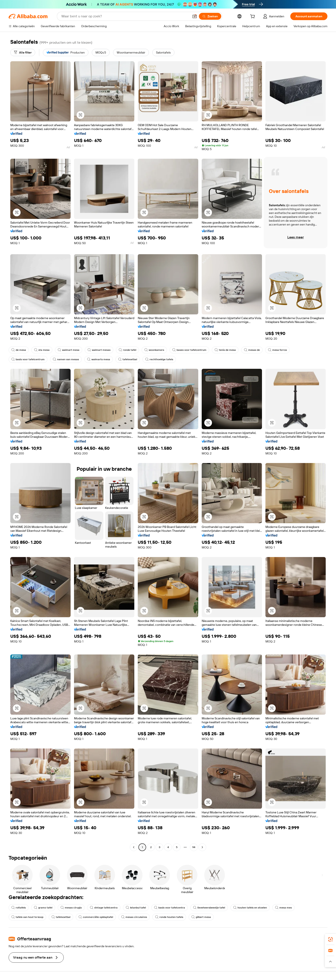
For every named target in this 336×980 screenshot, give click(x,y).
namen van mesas (66, 359)
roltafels (19, 908)
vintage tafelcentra (104, 908)
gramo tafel (43, 908)
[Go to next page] (202, 847)
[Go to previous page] (134, 847)
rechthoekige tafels (159, 359)
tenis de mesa (225, 350)
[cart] (253, 17)
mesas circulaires (134, 917)
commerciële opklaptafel (96, 917)
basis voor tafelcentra (170, 908)
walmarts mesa (99, 359)
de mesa (19, 350)
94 (194, 847)
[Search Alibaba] (125, 16)
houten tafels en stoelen (250, 908)
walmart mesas (99, 350)
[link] (330, 939)
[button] (195, 16)
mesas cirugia (71, 908)
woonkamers (154, 350)
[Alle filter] (23, 52)
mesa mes (283, 908)
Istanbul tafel (136, 908)
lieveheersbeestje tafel (209, 908)
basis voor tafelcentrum (28, 359)
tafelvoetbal (128, 359)
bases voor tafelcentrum (189, 350)
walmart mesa (69, 350)
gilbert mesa (201, 917)
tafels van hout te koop (27, 917)
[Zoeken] (210, 16)
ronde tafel (127, 350)
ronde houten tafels (169, 917)
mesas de (252, 350)
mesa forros (277, 350)
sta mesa (42, 350)
